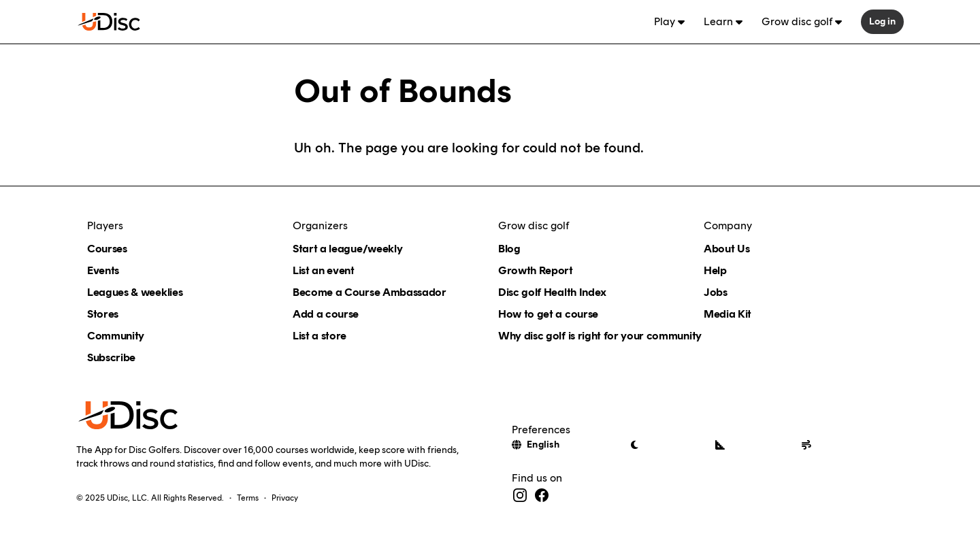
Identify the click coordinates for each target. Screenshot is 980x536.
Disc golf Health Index (552, 292)
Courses (107, 249)
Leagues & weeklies (135, 292)
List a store (320, 336)
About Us (726, 249)
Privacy (285, 498)
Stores (103, 314)
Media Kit (728, 314)
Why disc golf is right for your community (600, 336)
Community (116, 336)
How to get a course (548, 314)
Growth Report (536, 270)
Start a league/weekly (347, 249)
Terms (248, 498)
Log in (882, 21)
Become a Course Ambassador (370, 292)
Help (715, 270)
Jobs (716, 292)
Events (103, 270)
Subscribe (111, 357)
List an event (324, 270)
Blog (509, 249)
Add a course (326, 314)
